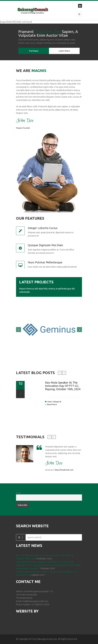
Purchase (34, 51)
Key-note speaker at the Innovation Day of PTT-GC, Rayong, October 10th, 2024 (63, 386)
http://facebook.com (64, 470)
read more (52, 404)
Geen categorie (54, 402)
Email (18, 493)
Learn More (64, 51)
